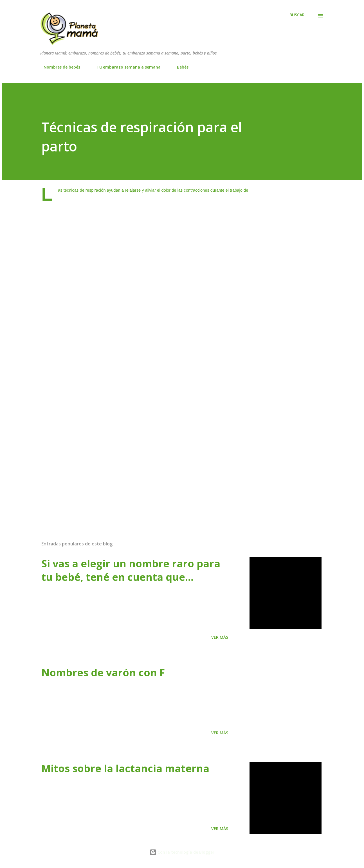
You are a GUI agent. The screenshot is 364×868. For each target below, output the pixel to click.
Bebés (179, 67)
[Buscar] (297, 15)
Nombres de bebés (59, 67)
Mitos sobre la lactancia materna (125, 768)
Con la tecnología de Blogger (182, 852)
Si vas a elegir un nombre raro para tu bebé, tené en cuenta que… (131, 570)
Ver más (220, 637)
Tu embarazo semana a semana (125, 67)
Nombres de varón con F (103, 673)
